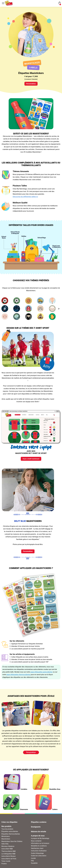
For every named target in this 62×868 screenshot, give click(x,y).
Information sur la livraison (40, 845)
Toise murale (6, 863)
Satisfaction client (37, 850)
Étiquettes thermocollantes (11, 835)
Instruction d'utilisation (39, 852)
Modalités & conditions (39, 847)
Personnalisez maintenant (31, 754)
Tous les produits (7, 830)
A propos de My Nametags (40, 840)
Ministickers (6, 838)
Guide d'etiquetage (37, 855)
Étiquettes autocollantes (10, 833)
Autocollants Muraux (9, 858)
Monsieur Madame (8, 848)
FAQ (32, 862)
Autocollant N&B (7, 850)
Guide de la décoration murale (39, 858)
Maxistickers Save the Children (12, 843)
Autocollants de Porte (9, 860)
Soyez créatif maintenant (31, 459)
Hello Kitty (5, 845)
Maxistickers (6, 840)
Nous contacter (36, 842)
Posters (4, 865)
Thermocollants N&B (9, 853)
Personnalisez (31, 84)
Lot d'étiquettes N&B (8, 855)
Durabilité (34, 865)
